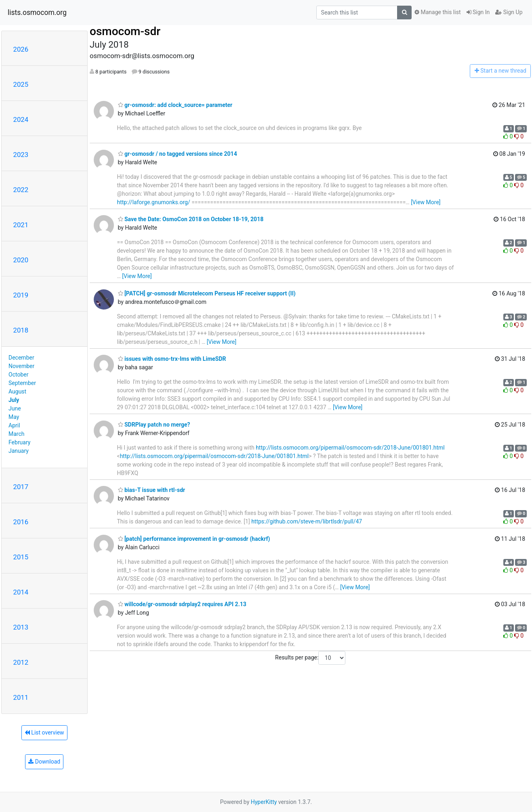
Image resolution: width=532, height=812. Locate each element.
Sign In (478, 12)
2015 (21, 557)
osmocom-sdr (125, 31)
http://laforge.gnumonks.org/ (154, 202)
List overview (44, 732)
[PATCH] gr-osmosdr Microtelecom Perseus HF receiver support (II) (207, 293)
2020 (21, 260)
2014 (21, 592)
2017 (21, 487)
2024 (21, 119)
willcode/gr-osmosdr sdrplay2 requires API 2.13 (182, 604)
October (18, 375)
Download (44, 762)
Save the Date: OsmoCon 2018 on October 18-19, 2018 (191, 219)
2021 (21, 225)
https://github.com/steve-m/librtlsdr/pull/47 (307, 521)
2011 (21, 697)
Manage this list (437, 12)
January (19, 451)
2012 (21, 662)
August (17, 391)
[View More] (426, 202)
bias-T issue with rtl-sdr (152, 490)
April (14, 425)
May (14, 417)
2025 (21, 84)
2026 (21, 49)
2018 (21, 330)
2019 (21, 295)
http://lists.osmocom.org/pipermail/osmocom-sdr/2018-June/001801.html (350, 448)
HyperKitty (264, 802)
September (22, 383)
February (19, 442)
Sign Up (509, 12)
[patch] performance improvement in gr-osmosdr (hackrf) (194, 539)
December (21, 358)
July (14, 400)
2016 (21, 522)
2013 (21, 627)
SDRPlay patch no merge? (154, 425)
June (15, 408)
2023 (21, 155)
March (17, 434)
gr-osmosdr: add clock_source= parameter (175, 105)
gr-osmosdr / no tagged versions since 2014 (178, 154)
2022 (21, 190)
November (21, 366)
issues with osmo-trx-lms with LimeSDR (172, 359)
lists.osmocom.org (37, 13)
